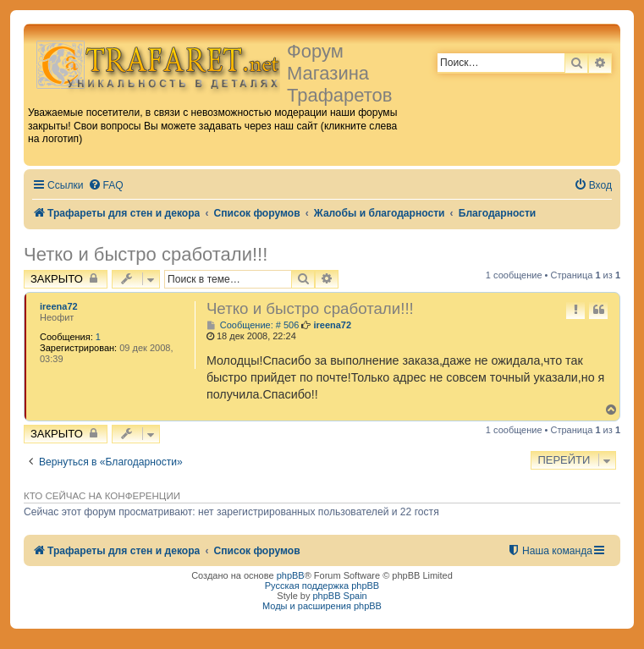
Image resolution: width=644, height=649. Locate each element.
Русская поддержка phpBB (322, 586)
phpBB (291, 575)
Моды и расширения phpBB (322, 606)
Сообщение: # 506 (253, 325)
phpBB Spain (339, 596)
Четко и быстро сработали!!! (146, 254)
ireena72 (59, 306)
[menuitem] (106, 186)
